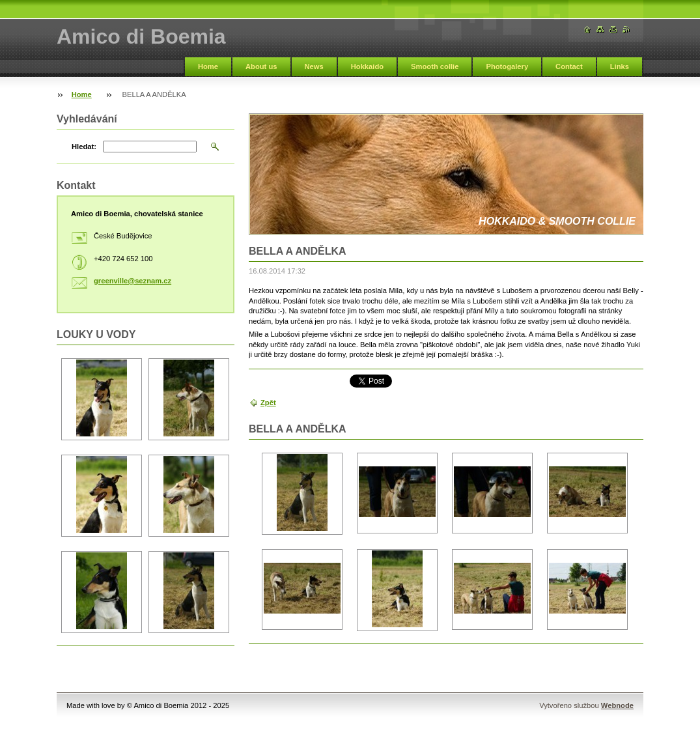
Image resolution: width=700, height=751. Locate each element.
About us (261, 66)
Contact (569, 66)
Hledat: (84, 147)
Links (620, 66)
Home (208, 66)
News (314, 66)
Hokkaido (367, 66)
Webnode (617, 705)
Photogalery (507, 66)
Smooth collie (435, 66)
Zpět (268, 403)
